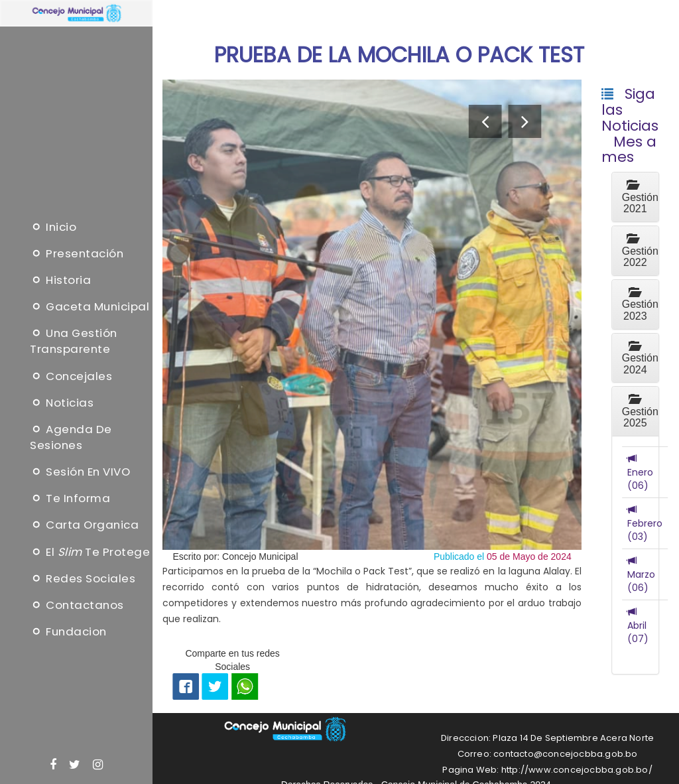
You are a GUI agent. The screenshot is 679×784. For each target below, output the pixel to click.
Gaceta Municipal (90, 306)
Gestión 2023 (640, 304)
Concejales (71, 375)
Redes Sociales (83, 578)
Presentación (77, 253)
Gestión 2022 (640, 251)
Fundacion (68, 631)
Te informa (70, 498)
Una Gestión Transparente (74, 341)
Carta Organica (84, 525)
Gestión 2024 (640, 358)
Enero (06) (640, 472)
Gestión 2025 (640, 411)
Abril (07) (638, 625)
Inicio (53, 226)
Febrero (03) (645, 523)
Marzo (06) (641, 574)
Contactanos (77, 605)
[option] (372, 315)
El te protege (90, 551)
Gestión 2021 (640, 197)
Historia (60, 280)
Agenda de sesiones (71, 437)
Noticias (62, 402)
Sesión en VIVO (80, 472)
